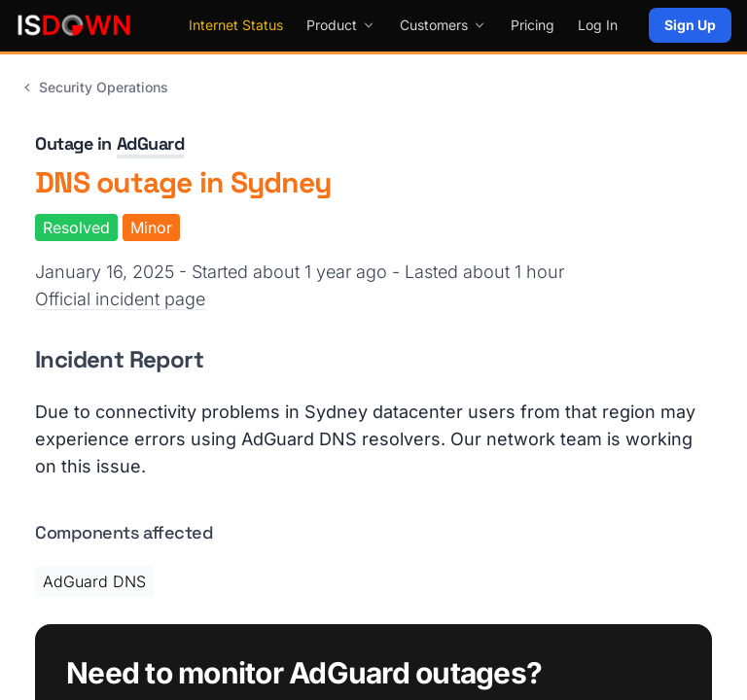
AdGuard (151, 143)
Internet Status (236, 25)
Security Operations (94, 87)
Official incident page (120, 299)
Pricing (533, 25)
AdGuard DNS (94, 581)
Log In (598, 25)
